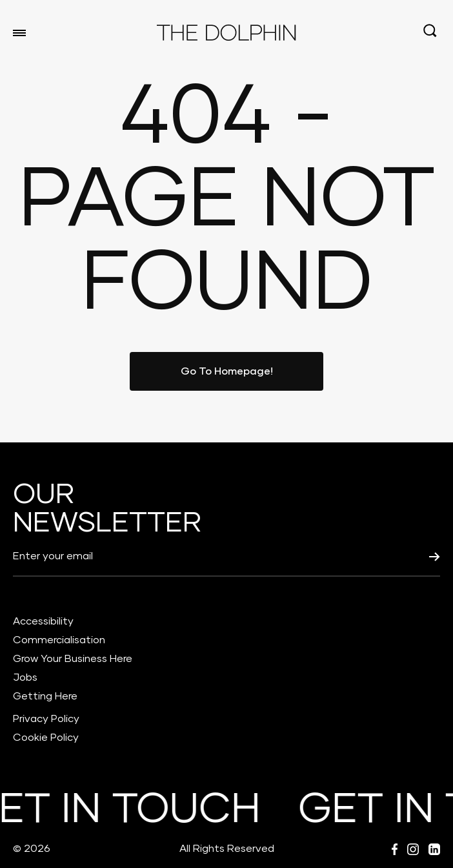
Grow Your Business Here (73, 659)
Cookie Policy (46, 738)
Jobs (25, 677)
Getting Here (45, 696)
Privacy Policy (46, 719)
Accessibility (43, 621)
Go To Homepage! (227, 371)
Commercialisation (59, 640)
